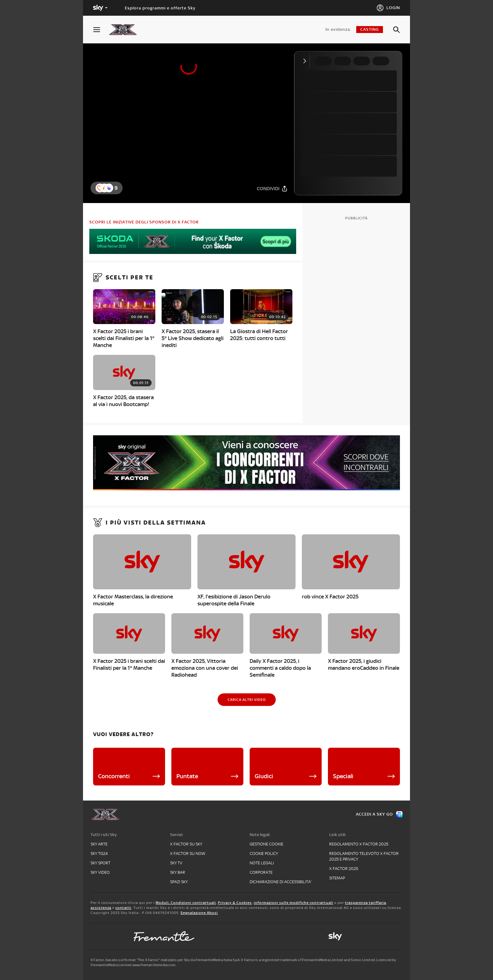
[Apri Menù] (101, 30)
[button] (109, 188)
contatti (123, 908)
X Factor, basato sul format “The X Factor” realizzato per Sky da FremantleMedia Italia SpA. (165, 960)
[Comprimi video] (306, 61)
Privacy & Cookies (235, 903)
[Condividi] (272, 188)
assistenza (101, 908)
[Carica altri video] (247, 700)
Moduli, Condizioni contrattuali (186, 903)
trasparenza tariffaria (366, 903)
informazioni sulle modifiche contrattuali (294, 903)
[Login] (388, 8)
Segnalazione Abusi (199, 913)
